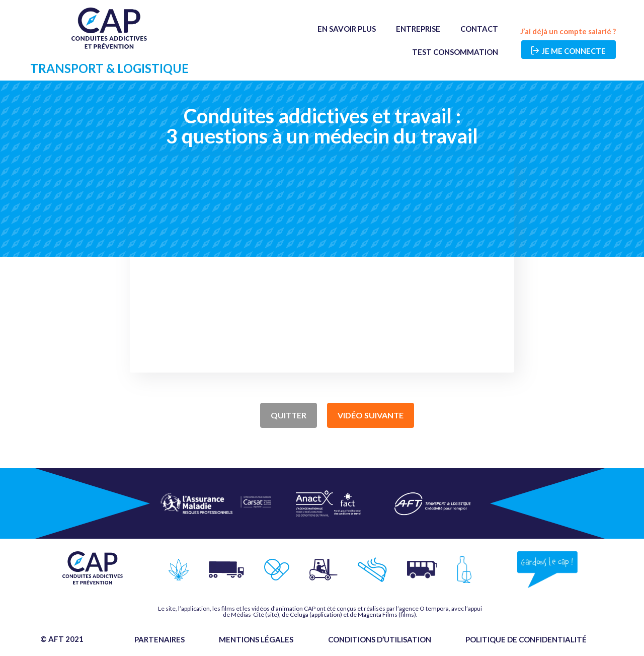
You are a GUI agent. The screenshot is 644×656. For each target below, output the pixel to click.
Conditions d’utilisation (380, 639)
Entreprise (418, 29)
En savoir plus (347, 29)
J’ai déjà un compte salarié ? (568, 31)
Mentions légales (256, 639)
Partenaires (159, 639)
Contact (479, 29)
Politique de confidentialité (526, 639)
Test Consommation (455, 52)
